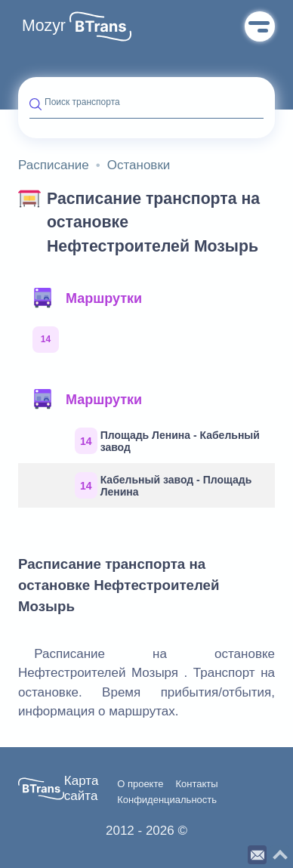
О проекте (140, 784)
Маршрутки (87, 298)
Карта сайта (82, 788)
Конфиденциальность (167, 800)
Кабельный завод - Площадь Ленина (163, 485)
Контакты (196, 784)
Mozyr (44, 26)
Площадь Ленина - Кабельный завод (167, 441)
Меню (260, 26)
